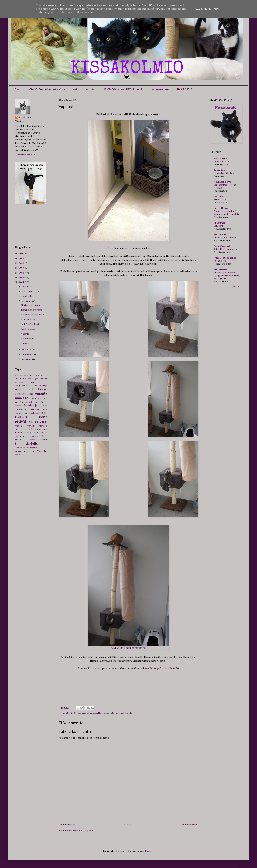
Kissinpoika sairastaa (33, 314)
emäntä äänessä (90, 713)
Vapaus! (25, 334)
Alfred (44, 375)
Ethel (32, 399)
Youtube (42, 451)
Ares (29, 379)
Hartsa (26, 409)
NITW (28, 429)
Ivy (22, 413)
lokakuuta (27, 296)
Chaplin (69, 713)
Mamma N (166, 668)
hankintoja (31, 405)
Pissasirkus (220, 269)
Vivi (32, 451)
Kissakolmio (26, 117)
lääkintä (43, 422)
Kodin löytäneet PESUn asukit (124, 89)
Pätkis (36, 433)
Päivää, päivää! (221, 261)
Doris (18, 394)
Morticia (43, 426)
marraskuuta (29, 291)
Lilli (36, 422)
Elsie (31, 394)
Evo (37, 399)
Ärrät (18, 455)
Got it (218, 9)
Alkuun (17, 89)
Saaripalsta (220, 158)
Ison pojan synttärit (31, 310)
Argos (36, 379)
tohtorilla (32, 448)
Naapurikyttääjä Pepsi (225, 173)
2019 (22, 258)
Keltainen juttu (221, 162)
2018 (22, 263)
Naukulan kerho (223, 182)
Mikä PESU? (184, 89)
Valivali (25, 343)
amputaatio (20, 379)
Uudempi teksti (67, 825)
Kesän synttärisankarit (225, 237)
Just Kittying (221, 208)
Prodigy (27, 433)
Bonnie (19, 389)
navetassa (20, 429)
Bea (45, 382)
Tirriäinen (20, 448)
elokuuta (27, 349)
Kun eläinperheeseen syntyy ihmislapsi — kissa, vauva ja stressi (227, 275)
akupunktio (35, 375)
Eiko (24, 394)
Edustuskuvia (28, 319)
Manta (18, 426)
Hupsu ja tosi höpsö (225, 258)
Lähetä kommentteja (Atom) (80, 830)
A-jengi (19, 375)
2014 (22, 282)
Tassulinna (220, 170)
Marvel (30, 426)
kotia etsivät (112, 713)
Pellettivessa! (28, 338)
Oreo (33, 429)
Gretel (44, 402)
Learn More (203, 9)
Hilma (45, 409)
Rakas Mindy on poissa (225, 249)
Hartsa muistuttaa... (31, 305)
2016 (22, 273)
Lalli (30, 422)
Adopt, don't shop (85, 89)
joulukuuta (28, 286)
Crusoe (77, 713)
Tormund (43, 448)
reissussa (20, 436)
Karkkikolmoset (32, 413)
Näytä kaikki (237, 286)
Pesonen (219, 196)
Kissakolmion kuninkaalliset (48, 89)
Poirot (19, 432)
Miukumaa (220, 223)
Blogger (149, 851)
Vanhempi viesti (189, 825)
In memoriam (160, 89)
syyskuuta (28, 301)
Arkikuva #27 (221, 200)
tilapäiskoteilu (125, 713)
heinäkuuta (28, 354)
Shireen (32, 440)
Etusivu (128, 825)
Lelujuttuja (219, 226)
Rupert (45, 436)
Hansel (44, 406)
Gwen (18, 406)
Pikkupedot (220, 234)
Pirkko (153, 668)
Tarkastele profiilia (25, 155)
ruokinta (34, 436)
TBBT (44, 439)
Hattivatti (36, 409)
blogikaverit (21, 386)
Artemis (44, 379)
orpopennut (42, 429)
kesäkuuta (28, 359)
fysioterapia (34, 402)
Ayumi (33, 382)
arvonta (19, 382)
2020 (22, 253)
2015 (22, 277)
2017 (22, 268)
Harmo (101, 713)
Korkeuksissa (28, 329)
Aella (26, 375)
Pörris (44, 432)
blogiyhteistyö (41, 386)
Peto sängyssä (222, 246)
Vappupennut (21, 451)
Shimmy (19, 440)
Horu (17, 413)
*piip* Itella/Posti (30, 324)
